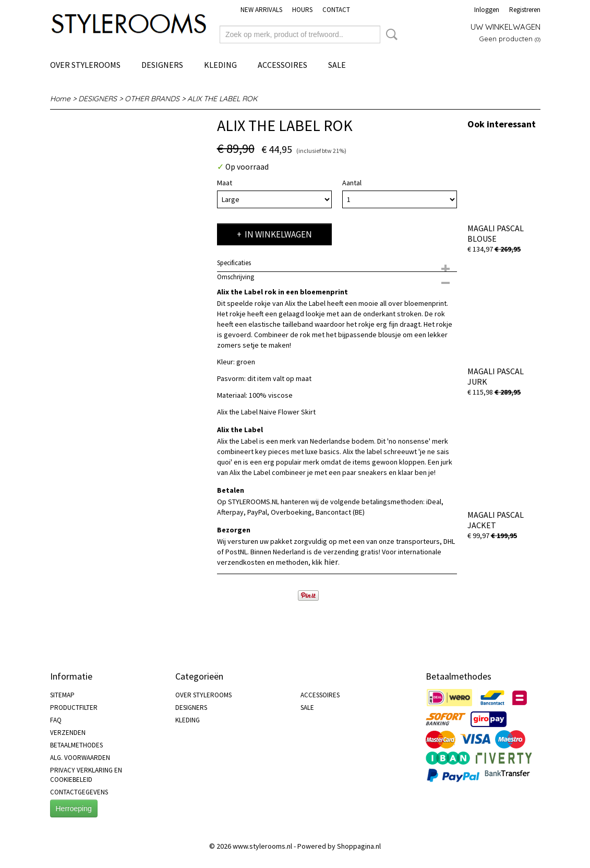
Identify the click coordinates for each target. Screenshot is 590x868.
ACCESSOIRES (282, 65)
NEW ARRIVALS (261, 10)
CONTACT (336, 10)
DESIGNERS (162, 65)
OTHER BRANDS (152, 99)
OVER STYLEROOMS (85, 65)
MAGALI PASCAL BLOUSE (496, 233)
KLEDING (220, 65)
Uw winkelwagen (505, 27)
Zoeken (390, 34)
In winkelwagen (278, 234)
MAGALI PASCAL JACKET (496, 520)
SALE (337, 65)
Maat (225, 183)
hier (331, 562)
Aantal (352, 183)
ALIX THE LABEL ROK (222, 99)
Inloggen (487, 10)
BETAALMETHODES (76, 745)
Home (60, 99)
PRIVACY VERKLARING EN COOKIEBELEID (86, 775)
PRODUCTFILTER (74, 708)
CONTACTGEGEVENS (79, 792)
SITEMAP (62, 695)
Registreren (525, 10)
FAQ (56, 720)
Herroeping (74, 808)
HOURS (302, 10)
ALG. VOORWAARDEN (80, 758)
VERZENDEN (68, 733)
